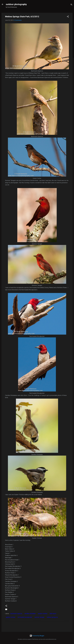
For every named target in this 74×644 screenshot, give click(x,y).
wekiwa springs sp (52, 617)
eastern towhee (43, 614)
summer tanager (39, 617)
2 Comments (18, 20)
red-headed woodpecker (25, 617)
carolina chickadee (30, 614)
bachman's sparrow (16, 614)
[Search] (71, 5)
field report (53, 614)
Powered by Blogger (37, 636)
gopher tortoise (11, 617)
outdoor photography (16, 4)
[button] (68, 17)
